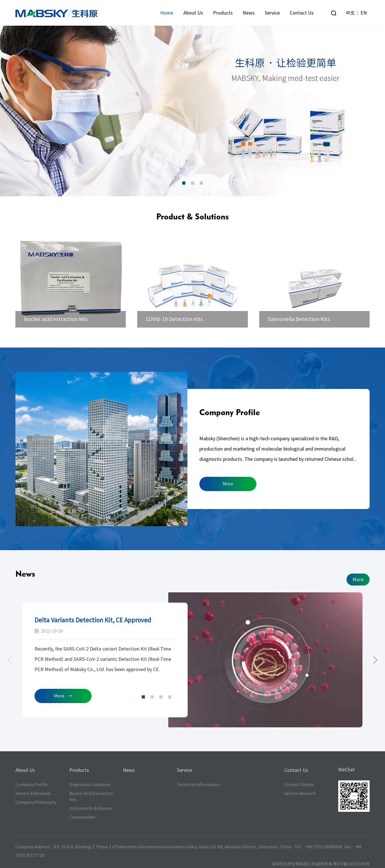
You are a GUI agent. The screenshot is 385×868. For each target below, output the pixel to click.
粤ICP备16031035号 (351, 864)
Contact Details (299, 785)
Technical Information (198, 785)
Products (223, 13)
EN (364, 13)
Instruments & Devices (91, 808)
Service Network (300, 794)
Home (167, 13)
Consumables (82, 817)
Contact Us (302, 13)
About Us (193, 13)
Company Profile (230, 412)
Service (272, 13)
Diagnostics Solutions (90, 785)
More (228, 484)
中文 (350, 13)
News (249, 13)
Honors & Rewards (33, 794)
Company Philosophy (36, 802)
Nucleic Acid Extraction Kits (91, 797)
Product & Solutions (193, 216)
